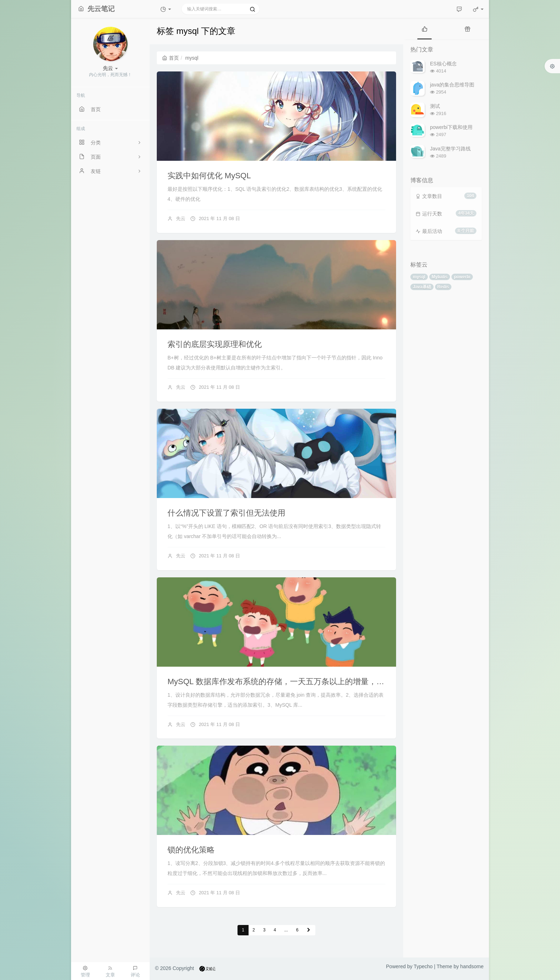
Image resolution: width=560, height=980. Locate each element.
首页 (171, 58)
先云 (181, 218)
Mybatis (440, 277)
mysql (419, 277)
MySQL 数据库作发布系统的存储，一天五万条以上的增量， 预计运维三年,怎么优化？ (317, 681)
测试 (435, 106)
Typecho (423, 966)
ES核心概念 (443, 64)
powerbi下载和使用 (451, 127)
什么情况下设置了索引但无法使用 (226, 513)
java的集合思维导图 (452, 85)
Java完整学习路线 (450, 149)
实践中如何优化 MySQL (209, 176)
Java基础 (422, 287)
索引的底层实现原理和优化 (215, 344)
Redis (443, 287)
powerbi (462, 277)
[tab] (425, 29)
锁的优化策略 (191, 850)
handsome (472, 966)
